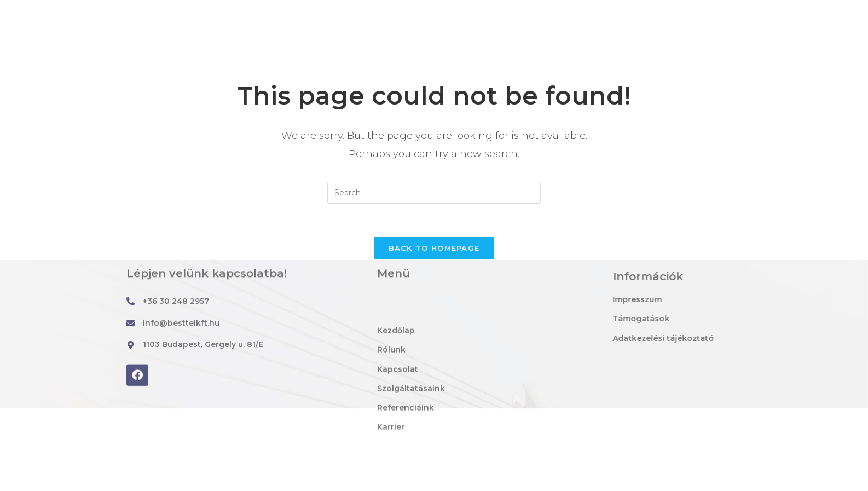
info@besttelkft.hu (170, 11)
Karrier (677, 73)
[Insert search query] (434, 193)
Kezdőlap (300, 73)
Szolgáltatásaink (512, 73)
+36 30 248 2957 (176, 302)
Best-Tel (130, 73)
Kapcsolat (428, 73)
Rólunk (364, 73)
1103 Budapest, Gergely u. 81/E (374, 11)
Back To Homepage (434, 248)
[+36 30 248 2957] (131, 302)
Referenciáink (605, 73)
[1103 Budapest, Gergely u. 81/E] (296, 11)
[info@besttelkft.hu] (117, 11)
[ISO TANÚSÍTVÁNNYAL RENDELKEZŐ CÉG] (725, 11)
